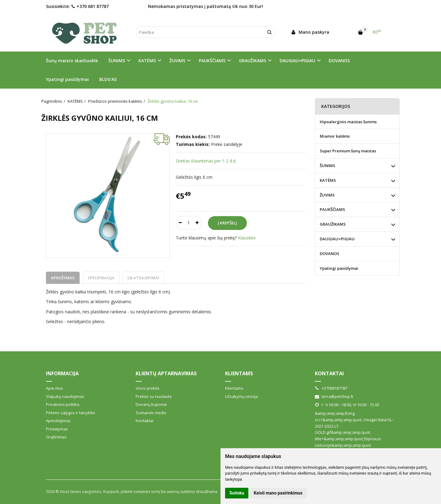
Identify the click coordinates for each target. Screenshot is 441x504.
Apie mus (55, 388)
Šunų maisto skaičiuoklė (72, 61)
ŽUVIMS (327, 195)
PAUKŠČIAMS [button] (212, 61)
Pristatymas (57, 429)
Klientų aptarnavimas (166, 373)
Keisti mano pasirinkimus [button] (278, 493)
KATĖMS (328, 180)
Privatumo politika (63, 404)
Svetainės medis (151, 413)
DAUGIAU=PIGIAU (337, 239)
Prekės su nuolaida (154, 396)
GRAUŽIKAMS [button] (253, 61)
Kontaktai (145, 421)
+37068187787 (331, 388)
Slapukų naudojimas (65, 396)
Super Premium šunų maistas (348, 151)
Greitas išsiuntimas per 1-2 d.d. (206, 161)
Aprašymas (63, 278)
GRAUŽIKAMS (333, 224)
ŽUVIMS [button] (177, 61)
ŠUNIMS (328, 166)
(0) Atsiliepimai (143, 278)
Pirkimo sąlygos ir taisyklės (71, 413)
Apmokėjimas (58, 421)
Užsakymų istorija (241, 396)
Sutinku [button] (237, 493)
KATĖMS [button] (147, 61)
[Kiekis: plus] (197, 223)
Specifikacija (101, 278)
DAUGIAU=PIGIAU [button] (297, 61)
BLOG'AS (108, 79)
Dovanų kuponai (151, 404)
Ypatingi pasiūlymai (67, 79)
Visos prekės (148, 388)
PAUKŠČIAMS (332, 209)
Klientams (239, 373)
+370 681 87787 (90, 6)
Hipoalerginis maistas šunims (348, 122)
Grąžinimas (56, 437)
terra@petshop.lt (334, 396)
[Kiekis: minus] (180, 223)
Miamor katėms (335, 136)
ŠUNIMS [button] (117, 61)
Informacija (62, 373)
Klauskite (247, 238)
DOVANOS (339, 61)
